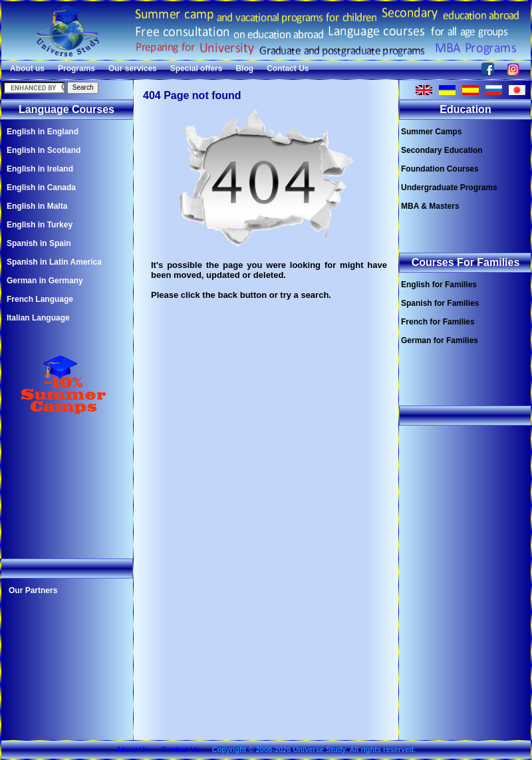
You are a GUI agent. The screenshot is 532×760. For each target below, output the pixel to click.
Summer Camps (431, 132)
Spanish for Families (440, 303)
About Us (133, 749)
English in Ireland (40, 169)
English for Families (439, 285)
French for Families (438, 322)
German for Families (440, 340)
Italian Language (38, 318)
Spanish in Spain (39, 243)
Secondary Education (442, 150)
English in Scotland (44, 150)
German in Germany (45, 281)
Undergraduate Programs (449, 188)
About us (27, 68)
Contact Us (288, 68)
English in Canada (41, 188)
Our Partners (33, 590)
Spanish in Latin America (54, 262)
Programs (76, 68)
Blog (244, 68)
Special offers (197, 68)
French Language (40, 299)
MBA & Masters (430, 206)
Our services (133, 68)
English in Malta (37, 206)
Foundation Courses (440, 169)
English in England (43, 132)
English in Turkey (40, 225)
